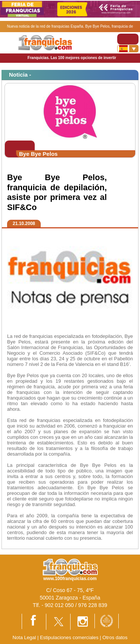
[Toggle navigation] (128, 39)
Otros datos (115, 637)
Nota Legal (24, 637)
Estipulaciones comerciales (70, 637)
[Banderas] (128, 49)
